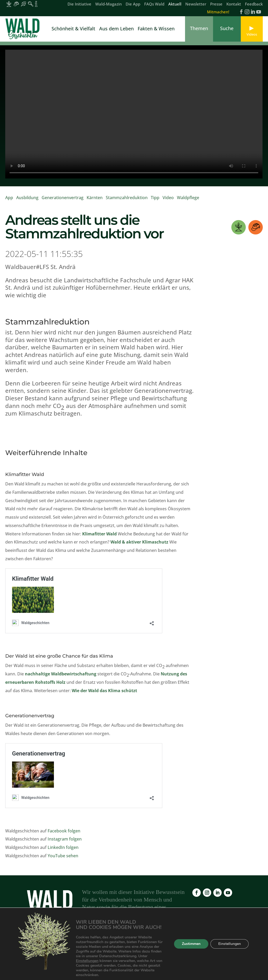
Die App (133, 4)
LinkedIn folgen (63, 851)
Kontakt (234, 4)
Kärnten (95, 201)
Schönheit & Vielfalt (73, 29)
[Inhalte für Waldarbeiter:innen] (16, 4)
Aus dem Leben (116, 29)
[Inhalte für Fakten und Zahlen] (36, 4)
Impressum (197, 950)
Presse (216, 4)
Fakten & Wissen (156, 29)
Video (168, 201)
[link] (24, 29)
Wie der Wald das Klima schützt (104, 694)
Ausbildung (27, 201)
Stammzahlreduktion (127, 201)
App (9, 201)
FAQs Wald (154, 4)
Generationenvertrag (63, 201)
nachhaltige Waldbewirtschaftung (61, 677)
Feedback (254, 4)
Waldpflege (188, 201)
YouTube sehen (63, 859)
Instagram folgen (65, 842)
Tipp (155, 201)
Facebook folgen (64, 834)
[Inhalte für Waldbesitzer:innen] (9, 4)
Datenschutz (227, 950)
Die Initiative (79, 4)
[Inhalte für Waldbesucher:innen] (24, 4)
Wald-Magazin (108, 4)
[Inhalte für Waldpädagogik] (31, 4)
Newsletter (196, 4)
